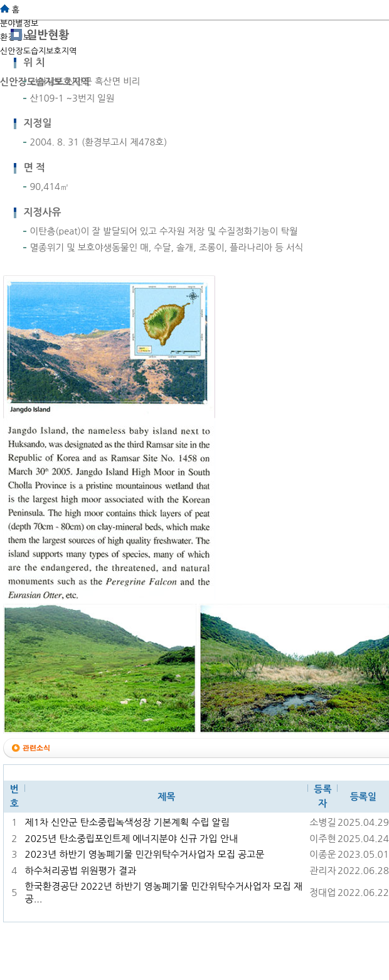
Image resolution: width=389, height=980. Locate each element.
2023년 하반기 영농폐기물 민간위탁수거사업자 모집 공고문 (145, 854)
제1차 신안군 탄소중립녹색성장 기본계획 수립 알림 (127, 822)
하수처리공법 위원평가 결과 (81, 871)
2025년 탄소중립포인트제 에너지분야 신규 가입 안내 (131, 839)
